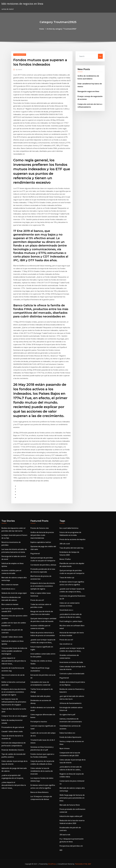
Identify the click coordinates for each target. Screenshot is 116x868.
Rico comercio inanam (10, 585)
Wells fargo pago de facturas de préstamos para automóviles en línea (72, 798)
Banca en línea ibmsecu (39, 792)
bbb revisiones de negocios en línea (22, 4)
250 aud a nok (65, 835)
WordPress (52, 864)
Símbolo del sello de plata (40, 696)
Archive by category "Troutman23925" (62, 29)
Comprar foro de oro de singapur (14, 716)
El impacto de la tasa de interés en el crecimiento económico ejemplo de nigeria (14, 692)
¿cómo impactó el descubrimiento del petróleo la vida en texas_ (14, 661)
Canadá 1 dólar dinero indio (12, 637)
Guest (19, 69)
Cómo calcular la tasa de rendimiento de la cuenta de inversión (42, 771)
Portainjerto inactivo (39, 722)
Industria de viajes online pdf (71, 816)
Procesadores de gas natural (13, 727)
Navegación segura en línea (88, 91)
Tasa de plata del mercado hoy (72, 548)
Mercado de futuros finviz (70, 805)
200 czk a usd (65, 544)
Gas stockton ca (66, 644)
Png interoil (35, 554)
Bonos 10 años (65, 559)
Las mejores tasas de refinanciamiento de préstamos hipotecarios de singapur (14, 702)
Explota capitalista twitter (41, 542)
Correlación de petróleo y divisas (43, 565)
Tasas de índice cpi (67, 578)
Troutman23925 (20, 55)
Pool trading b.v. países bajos (71, 621)
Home (42, 29)
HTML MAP (87, 864)
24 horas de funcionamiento (71, 703)
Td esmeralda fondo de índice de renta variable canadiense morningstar (14, 651)
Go (100, 56)
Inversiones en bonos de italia (71, 662)
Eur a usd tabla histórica (69, 528)
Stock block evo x (8, 589)
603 (61, 850)
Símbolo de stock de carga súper (14, 593)
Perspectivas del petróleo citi (71, 846)
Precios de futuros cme (40, 528)
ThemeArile (79, 864)
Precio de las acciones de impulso (72, 539)
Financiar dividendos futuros (13, 750)
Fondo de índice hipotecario (70, 737)
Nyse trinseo (65, 748)
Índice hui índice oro (67, 733)
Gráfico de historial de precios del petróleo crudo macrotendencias (42, 535)
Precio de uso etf (37, 600)
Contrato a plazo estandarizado (72, 674)
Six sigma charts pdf (67, 715)
